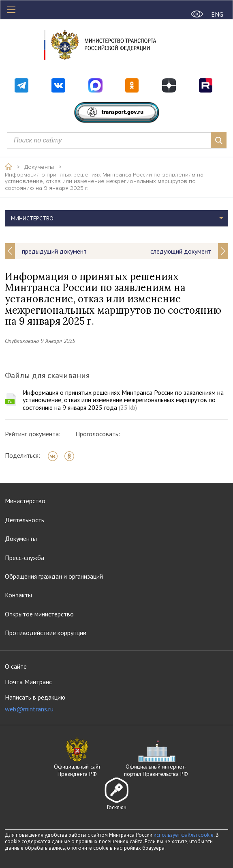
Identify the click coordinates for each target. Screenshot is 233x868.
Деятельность (25, 520)
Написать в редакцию (35, 703)
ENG (217, 14)
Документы (39, 167)
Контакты (18, 595)
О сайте (16, 666)
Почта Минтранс (28, 682)
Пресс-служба (25, 558)
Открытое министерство (39, 614)
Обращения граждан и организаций (54, 576)
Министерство (32, 218)
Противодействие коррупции (46, 633)
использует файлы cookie (184, 835)
